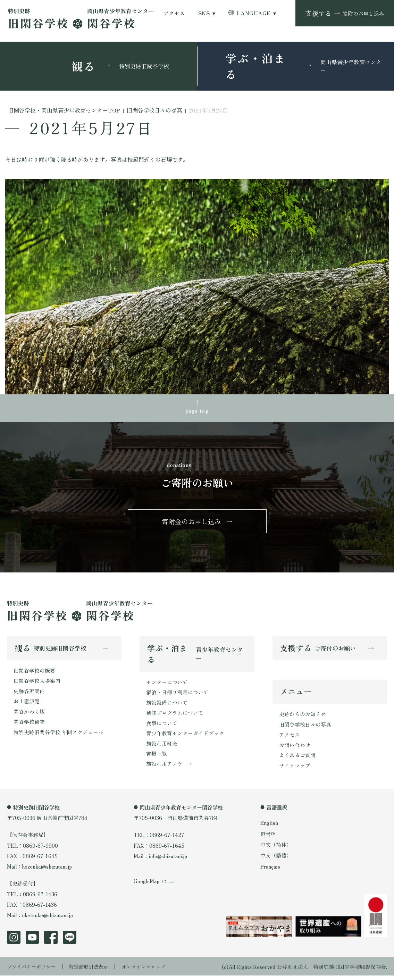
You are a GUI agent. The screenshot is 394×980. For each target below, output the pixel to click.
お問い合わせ (295, 749)
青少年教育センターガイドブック (185, 737)
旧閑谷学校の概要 (34, 673)
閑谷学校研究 (29, 726)
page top (197, 411)
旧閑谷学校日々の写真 (305, 728)
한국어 (268, 838)
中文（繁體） (276, 860)
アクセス (174, 13)
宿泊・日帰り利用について (177, 695)
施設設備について (167, 705)
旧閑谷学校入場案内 (37, 684)
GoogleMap (147, 890)
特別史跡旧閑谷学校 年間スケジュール (58, 736)
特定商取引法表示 (93, 971)
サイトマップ (295, 770)
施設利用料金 (162, 747)
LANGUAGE (254, 13)
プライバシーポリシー (33, 971)
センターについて (167, 684)
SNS (204, 13)
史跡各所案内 (29, 694)
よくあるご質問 (297, 759)
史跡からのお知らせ (303, 717)
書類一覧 (157, 758)
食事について (162, 726)
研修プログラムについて (175, 716)
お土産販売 (27, 704)
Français (271, 871)
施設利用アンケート (170, 769)
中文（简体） (276, 849)
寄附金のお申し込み (191, 523)
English (270, 827)
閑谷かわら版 (29, 715)
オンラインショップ (151, 971)
